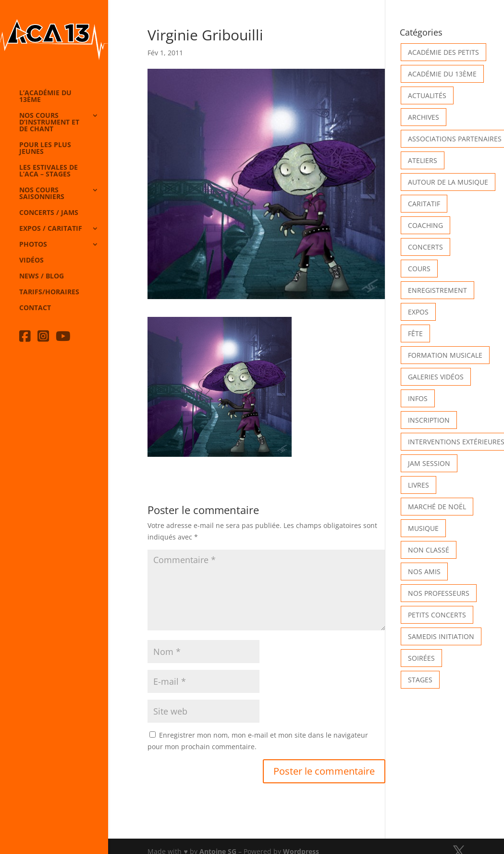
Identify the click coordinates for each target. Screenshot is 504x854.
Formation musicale (445, 355)
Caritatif (424, 204)
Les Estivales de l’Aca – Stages (49, 171)
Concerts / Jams (49, 213)
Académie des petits (443, 52)
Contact (35, 308)
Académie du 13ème (442, 74)
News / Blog (42, 276)
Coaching (425, 225)
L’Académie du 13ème (45, 97)
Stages (420, 680)
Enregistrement (437, 290)
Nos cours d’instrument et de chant (49, 123)
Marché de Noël (437, 507)
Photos (33, 245)
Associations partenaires (455, 139)
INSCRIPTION (429, 420)
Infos (418, 398)
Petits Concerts (437, 615)
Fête (415, 333)
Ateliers (423, 160)
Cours (419, 269)
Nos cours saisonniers (42, 194)
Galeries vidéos (436, 377)
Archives (424, 117)
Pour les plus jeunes (45, 149)
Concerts (425, 247)
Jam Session (429, 463)
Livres (418, 485)
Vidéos (31, 261)
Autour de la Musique (448, 182)
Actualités (427, 95)
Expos (418, 312)
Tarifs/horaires (49, 292)
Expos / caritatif (51, 229)
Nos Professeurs (439, 593)
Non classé (429, 550)
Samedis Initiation (441, 636)
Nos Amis (424, 571)
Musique (423, 528)
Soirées (421, 658)
